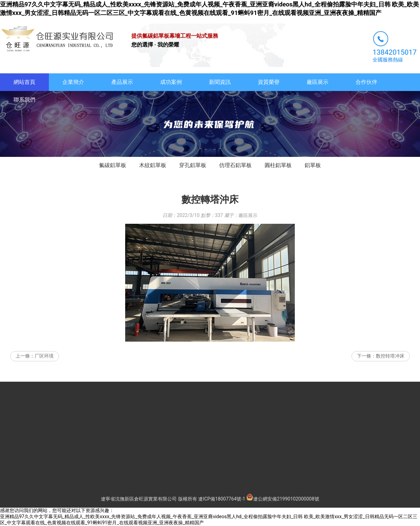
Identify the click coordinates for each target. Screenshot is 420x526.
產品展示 (122, 82)
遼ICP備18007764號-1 (222, 499)
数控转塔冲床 (390, 356)
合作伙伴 (366, 82)
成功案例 (171, 82)
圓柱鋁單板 (278, 165)
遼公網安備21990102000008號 (283, 499)
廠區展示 (318, 82)
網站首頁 (24, 82)
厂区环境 (44, 356)
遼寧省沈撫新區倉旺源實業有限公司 (139, 499)
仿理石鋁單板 (235, 165)
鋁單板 (313, 165)
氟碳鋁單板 (113, 165)
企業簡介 (73, 82)
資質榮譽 (269, 82)
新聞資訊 (220, 82)
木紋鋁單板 (153, 165)
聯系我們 (24, 100)
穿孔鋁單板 (193, 165)
